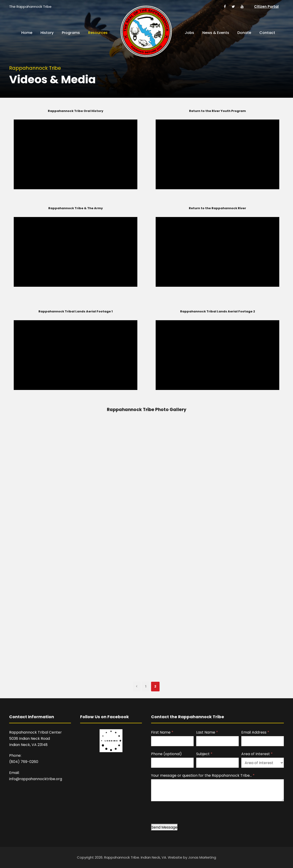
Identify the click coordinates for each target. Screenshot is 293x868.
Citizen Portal (266, 7)
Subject (204, 754)
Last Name (207, 732)
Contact (267, 33)
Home (27, 33)
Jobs (189, 33)
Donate (244, 33)
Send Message (164, 827)
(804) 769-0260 (24, 762)
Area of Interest (257, 754)
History (47, 33)
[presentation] (186, 815)
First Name (162, 732)
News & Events (216, 33)
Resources (98, 33)
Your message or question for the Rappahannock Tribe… (203, 775)
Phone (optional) (166, 754)
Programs (71, 33)
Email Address (255, 732)
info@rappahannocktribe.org (36, 779)
